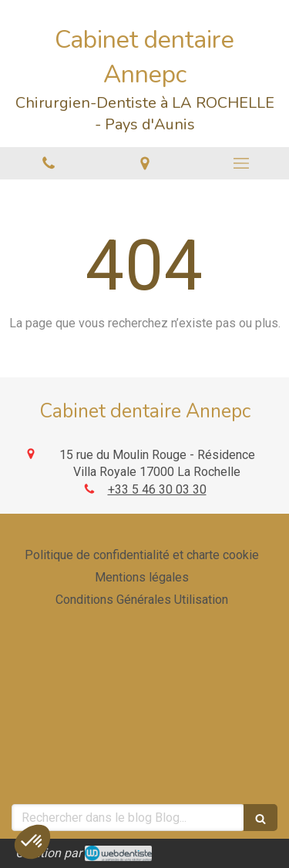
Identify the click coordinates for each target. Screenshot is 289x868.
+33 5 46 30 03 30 (157, 489)
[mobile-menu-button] (241, 163)
